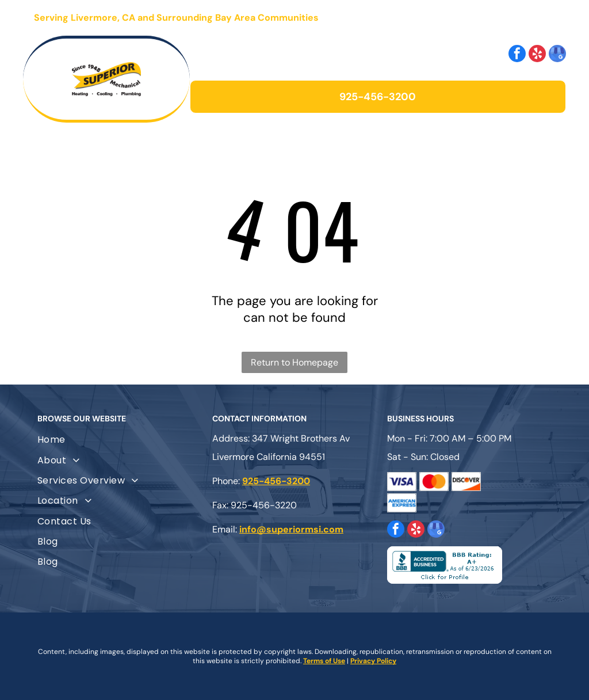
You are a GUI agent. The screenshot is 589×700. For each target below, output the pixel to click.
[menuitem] (120, 440)
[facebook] (517, 55)
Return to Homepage (294, 362)
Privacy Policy (373, 661)
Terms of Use (324, 661)
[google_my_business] (557, 55)
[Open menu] (536, 18)
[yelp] (537, 55)
